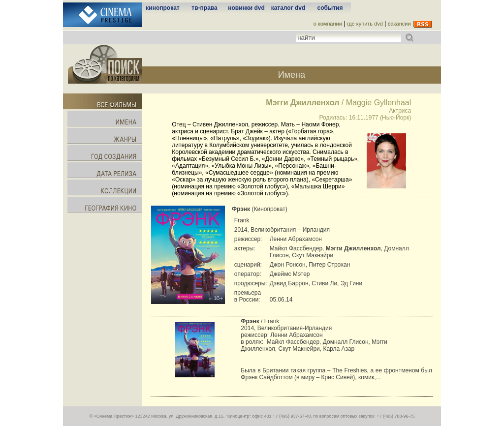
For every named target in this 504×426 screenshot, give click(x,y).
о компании (328, 24)
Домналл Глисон (346, 342)
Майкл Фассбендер (293, 342)
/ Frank (260, 321)
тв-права (204, 8)
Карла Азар (339, 349)
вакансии (399, 24)
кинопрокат (162, 8)
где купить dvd (365, 24)
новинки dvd (246, 8)
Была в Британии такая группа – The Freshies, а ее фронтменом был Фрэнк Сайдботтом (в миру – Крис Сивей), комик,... (336, 374)
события (330, 8)
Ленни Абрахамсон (296, 335)
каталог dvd (288, 8)
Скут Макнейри (299, 349)
